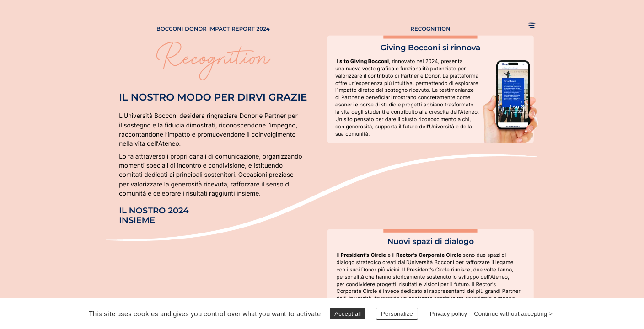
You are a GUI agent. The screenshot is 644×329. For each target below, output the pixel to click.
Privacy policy (448, 314)
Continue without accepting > (513, 314)
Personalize (397, 314)
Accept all (348, 314)
